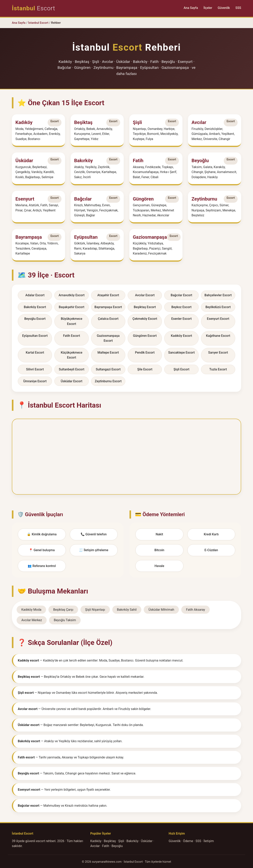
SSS (238, 8)
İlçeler (208, 8)
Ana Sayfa (191, 8)
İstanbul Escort (38, 23)
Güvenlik (224, 8)
